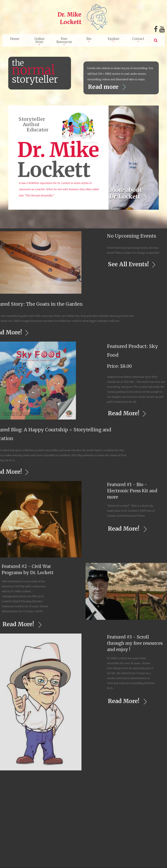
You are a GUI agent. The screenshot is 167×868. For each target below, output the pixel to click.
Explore (114, 39)
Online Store (39, 40)
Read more (106, 87)
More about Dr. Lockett (127, 193)
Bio (89, 39)
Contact (138, 39)
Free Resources (64, 40)
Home (15, 39)
